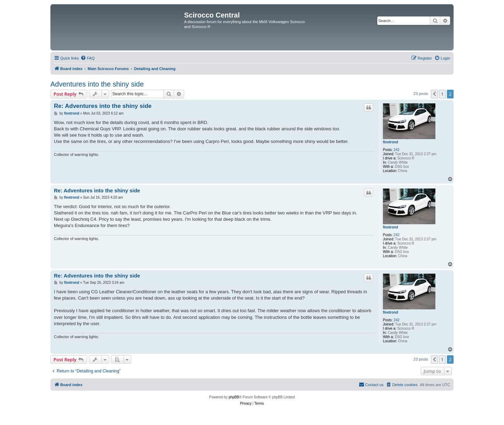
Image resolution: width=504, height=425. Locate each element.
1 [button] (442, 94)
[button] (434, 94)
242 (397, 150)
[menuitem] (87, 58)
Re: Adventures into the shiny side (103, 106)
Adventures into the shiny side (97, 84)
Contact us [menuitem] (371, 384)
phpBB (234, 397)
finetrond (390, 142)
